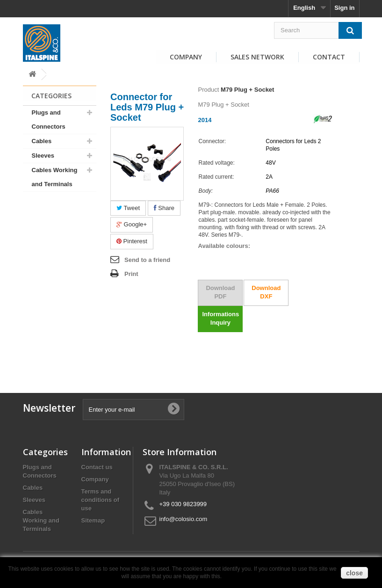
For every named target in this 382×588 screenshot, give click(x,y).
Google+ (132, 224)
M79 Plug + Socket (248, 90)
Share (164, 208)
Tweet (128, 208)
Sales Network (257, 57)
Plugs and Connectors (49, 120)
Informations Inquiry (220, 318)
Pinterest (132, 241)
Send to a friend (147, 260)
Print (131, 274)
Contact (329, 57)
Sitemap (93, 520)
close (354, 573)
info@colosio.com (184, 519)
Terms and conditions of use (101, 500)
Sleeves (43, 156)
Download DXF (266, 292)
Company (186, 57)
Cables (42, 141)
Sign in (344, 8)
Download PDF (220, 292)
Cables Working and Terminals (55, 177)
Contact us (97, 467)
